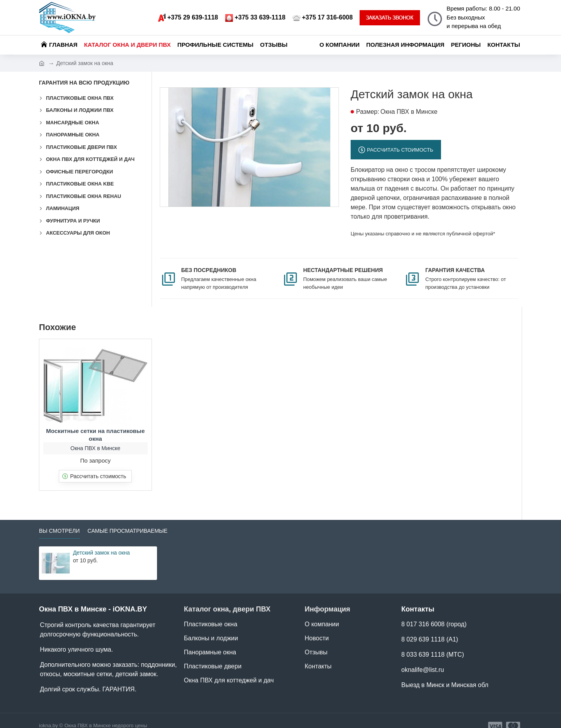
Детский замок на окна (101, 543)
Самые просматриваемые (128, 521)
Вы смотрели (59, 521)
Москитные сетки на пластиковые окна (95, 425)
